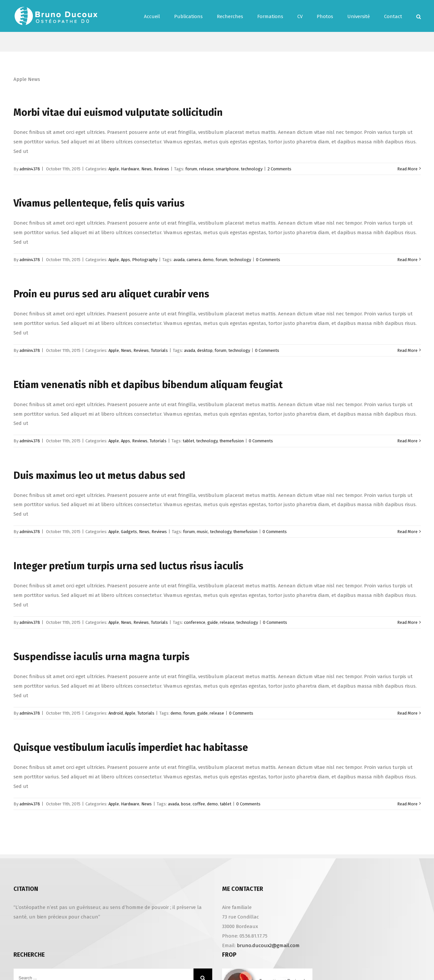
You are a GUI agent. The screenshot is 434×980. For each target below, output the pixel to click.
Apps (126, 260)
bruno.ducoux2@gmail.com (268, 945)
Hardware (130, 169)
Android (116, 713)
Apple (114, 169)
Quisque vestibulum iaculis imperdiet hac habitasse (131, 747)
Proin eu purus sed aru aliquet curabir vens (111, 294)
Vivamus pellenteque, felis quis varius (99, 203)
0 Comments (268, 260)
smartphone (227, 169)
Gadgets (129, 532)
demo (208, 260)
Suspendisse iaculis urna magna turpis (102, 657)
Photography (145, 260)
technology (252, 169)
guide (213, 622)
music (202, 532)
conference (195, 622)
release (206, 169)
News (147, 169)
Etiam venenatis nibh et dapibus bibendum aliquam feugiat (148, 385)
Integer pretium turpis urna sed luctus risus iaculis (128, 566)
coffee (199, 804)
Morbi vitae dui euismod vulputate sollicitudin (118, 112)
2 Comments (279, 169)
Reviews (161, 169)
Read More (407, 169)
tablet (188, 441)
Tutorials (159, 350)
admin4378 (30, 169)
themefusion (232, 441)
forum (191, 169)
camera (194, 260)
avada (179, 260)
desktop (205, 350)
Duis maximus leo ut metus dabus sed (99, 476)
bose (186, 804)
